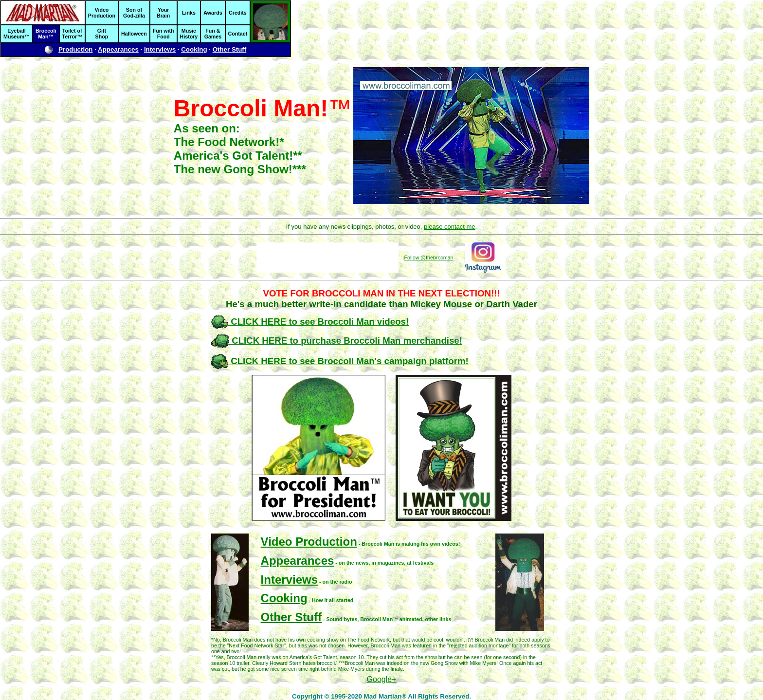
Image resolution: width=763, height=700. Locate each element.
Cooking (194, 49)
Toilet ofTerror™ (72, 34)
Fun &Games (213, 34)
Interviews (160, 49)
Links (189, 13)
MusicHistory (189, 34)
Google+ (382, 679)
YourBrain (163, 13)
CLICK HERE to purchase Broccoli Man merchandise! (337, 341)
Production (75, 49)
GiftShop (102, 34)
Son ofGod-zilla (134, 13)
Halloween (134, 34)
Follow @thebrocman (429, 258)
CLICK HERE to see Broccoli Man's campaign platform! (340, 361)
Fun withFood (163, 34)
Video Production (309, 542)
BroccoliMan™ (46, 34)
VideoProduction (102, 13)
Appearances (118, 49)
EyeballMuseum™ (17, 34)
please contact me (450, 227)
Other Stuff (230, 49)
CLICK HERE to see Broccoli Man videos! (310, 322)
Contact (238, 34)
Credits (238, 13)
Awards (213, 13)
